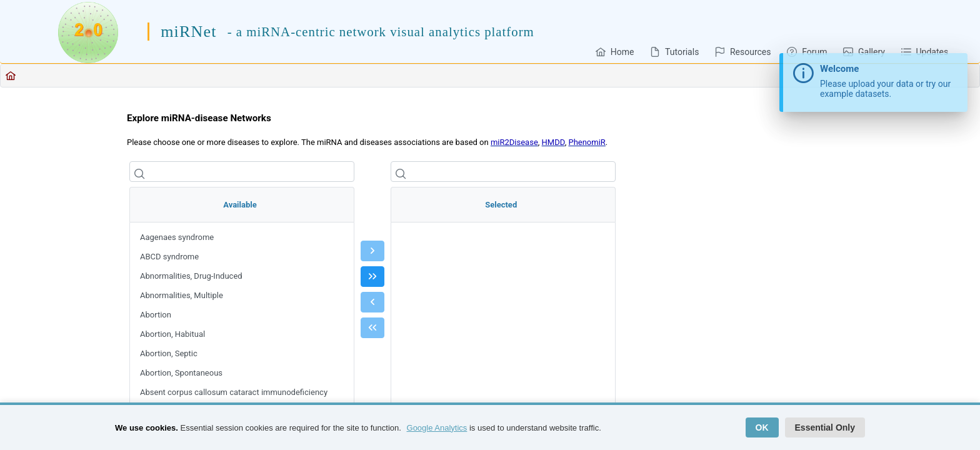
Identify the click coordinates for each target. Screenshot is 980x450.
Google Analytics (437, 428)
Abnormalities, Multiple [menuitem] (182, 295)
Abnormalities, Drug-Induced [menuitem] (191, 276)
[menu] (242, 322)
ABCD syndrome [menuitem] (169, 257)
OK (762, 427)
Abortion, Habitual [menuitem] (172, 334)
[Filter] (242, 172)
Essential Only (825, 427)
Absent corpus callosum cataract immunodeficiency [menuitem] (234, 392)
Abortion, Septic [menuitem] (169, 353)
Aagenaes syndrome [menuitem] (177, 237)
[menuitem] (615, 52)
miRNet (189, 32)
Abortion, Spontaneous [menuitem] (181, 373)
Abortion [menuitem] (156, 315)
